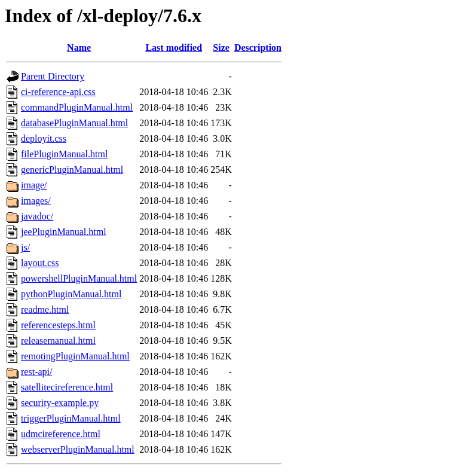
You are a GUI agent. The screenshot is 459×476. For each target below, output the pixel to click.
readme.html (45, 309)
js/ (25, 247)
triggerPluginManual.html (71, 418)
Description (258, 48)
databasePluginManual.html (74, 123)
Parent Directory (53, 76)
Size (221, 48)
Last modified (174, 48)
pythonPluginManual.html (71, 294)
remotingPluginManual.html (75, 356)
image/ (34, 185)
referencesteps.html (58, 325)
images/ (36, 201)
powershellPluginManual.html (79, 278)
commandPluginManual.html (77, 107)
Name (79, 48)
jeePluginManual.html (64, 232)
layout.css (40, 263)
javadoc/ (37, 216)
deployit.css (44, 138)
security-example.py (60, 403)
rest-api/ (36, 372)
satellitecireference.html (67, 387)
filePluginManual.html (64, 154)
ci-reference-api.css (58, 92)
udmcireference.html (61, 434)
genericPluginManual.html (72, 170)
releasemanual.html (58, 341)
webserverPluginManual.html (78, 449)
